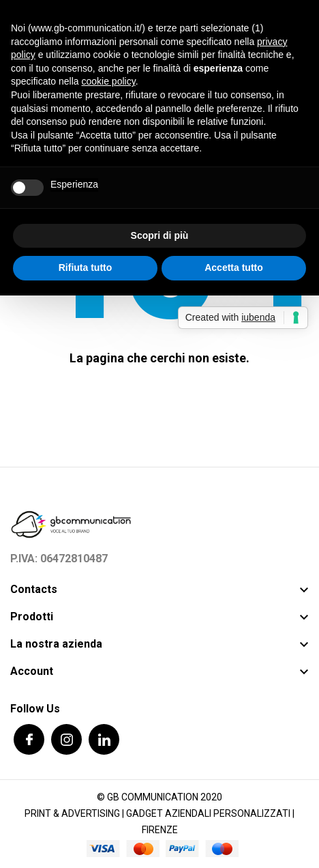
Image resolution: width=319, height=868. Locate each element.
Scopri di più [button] (160, 235)
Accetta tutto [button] (234, 267)
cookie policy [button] (109, 81)
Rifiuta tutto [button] (86, 267)
